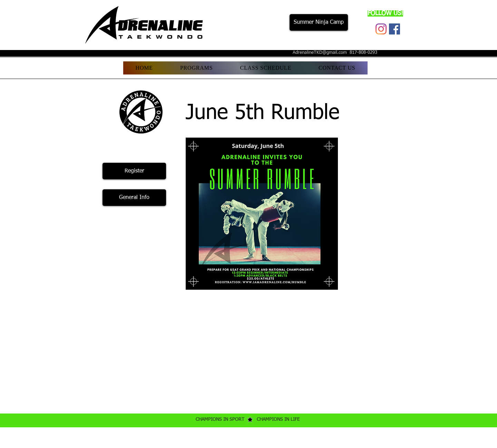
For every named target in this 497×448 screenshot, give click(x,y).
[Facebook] (394, 29)
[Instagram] (381, 29)
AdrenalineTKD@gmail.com (320, 53)
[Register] (134, 171)
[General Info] (134, 198)
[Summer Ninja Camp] (319, 22)
